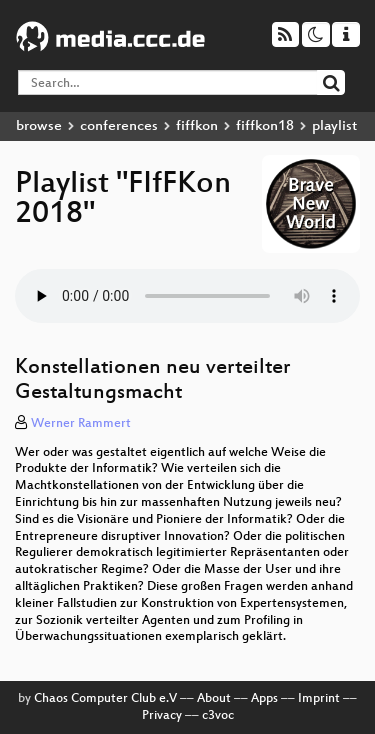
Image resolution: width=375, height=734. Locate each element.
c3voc (218, 716)
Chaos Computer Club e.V (105, 699)
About (214, 699)
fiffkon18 (265, 126)
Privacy (162, 716)
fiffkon (197, 126)
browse (39, 126)
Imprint (319, 699)
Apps (264, 699)
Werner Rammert (81, 424)
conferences (119, 126)
